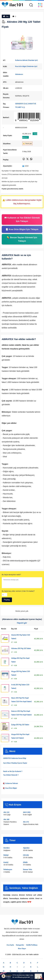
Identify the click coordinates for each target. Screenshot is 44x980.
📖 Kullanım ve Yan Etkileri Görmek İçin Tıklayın (22, 219)
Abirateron (19, 74)
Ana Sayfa (10, 945)
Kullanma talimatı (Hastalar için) (26, 60)
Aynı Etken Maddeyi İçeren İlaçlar (15, 763)
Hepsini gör (22, 623)
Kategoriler (20, 945)
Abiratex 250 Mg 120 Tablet (21, 648)
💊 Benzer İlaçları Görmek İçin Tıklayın (22, 239)
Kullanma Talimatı (11, 783)
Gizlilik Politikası (32, 945)
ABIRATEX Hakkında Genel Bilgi (15, 758)
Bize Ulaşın (22, 949)
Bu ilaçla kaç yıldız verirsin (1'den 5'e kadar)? (18, 591)
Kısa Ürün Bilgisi (10, 788)
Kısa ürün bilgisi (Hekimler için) (26, 66)
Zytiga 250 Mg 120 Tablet (20, 725)
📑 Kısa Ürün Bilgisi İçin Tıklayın (22, 229)
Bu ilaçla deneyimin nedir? (11, 575)
